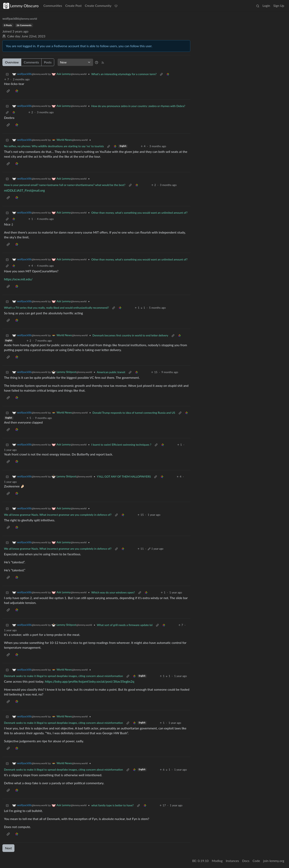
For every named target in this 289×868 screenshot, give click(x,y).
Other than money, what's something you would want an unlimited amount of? (139, 213)
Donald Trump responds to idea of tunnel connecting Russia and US (134, 413)
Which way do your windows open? (113, 592)
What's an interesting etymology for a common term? (124, 74)
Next (8, 848)
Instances (232, 861)
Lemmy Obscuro (21, 6)
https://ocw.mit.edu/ (18, 279)
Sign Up (279, 6)
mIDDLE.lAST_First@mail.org (24, 190)
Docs (246, 861)
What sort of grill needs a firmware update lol (125, 625)
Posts (48, 62)
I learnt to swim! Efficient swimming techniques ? (121, 445)
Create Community (98, 6)
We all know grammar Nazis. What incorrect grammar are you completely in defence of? (58, 515)
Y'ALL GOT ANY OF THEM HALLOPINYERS (124, 476)
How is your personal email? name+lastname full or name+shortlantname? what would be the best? (65, 185)
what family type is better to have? (112, 805)
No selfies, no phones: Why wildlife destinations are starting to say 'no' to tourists (54, 146)
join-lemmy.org (274, 861)
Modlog (217, 861)
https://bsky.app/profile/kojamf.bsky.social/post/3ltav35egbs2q (90, 681)
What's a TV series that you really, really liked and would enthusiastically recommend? (56, 308)
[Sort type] (75, 62)
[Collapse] (7, 74)
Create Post (73, 6)
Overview (12, 62)
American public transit (111, 372)
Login (266, 6)
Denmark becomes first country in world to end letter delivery (130, 335)
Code (256, 861)
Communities (53, 6)
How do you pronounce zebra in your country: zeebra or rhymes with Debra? (138, 106)
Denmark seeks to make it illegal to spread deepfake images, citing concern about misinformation (64, 676)
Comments (31, 62)
